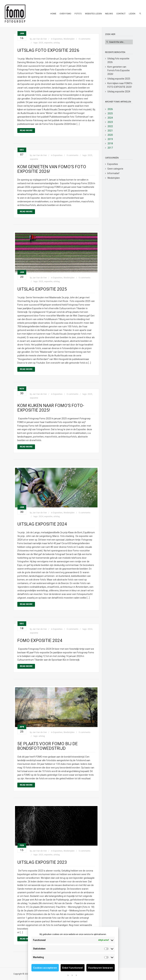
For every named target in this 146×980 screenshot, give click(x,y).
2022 (110, 126)
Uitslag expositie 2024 (42, 524)
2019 (110, 139)
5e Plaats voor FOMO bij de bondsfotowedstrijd (48, 746)
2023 (41, 855)
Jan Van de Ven (40, 39)
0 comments (85, 39)
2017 (110, 148)
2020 (110, 135)
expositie (48, 43)
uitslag (57, 43)
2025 (41, 43)
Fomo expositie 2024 (40, 640)
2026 (110, 109)
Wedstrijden (69, 39)
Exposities (58, 39)
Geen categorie (115, 169)
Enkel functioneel (73, 968)
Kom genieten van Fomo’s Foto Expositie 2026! (52, 169)
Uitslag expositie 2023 (42, 862)
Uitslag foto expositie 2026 (48, 50)
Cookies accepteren (45, 968)
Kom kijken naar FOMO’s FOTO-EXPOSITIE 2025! (51, 408)
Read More (26, 130)
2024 (41, 516)
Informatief (113, 173)
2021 (110, 131)
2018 (110, 143)
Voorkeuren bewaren (100, 968)
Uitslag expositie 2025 (42, 289)
